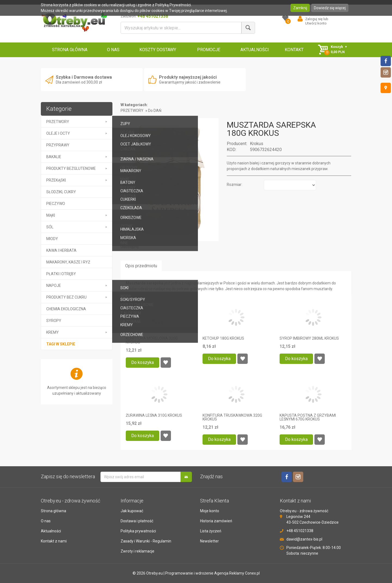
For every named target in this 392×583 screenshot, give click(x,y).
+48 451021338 (300, 531)
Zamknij (300, 8)
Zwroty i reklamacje (137, 551)
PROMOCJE (209, 50)
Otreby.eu (154, 573)
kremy (53, 332)
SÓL (50, 227)
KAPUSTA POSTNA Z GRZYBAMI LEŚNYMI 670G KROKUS (308, 417)
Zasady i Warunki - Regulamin (146, 541)
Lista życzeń (211, 531)
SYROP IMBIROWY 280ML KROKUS (309, 338)
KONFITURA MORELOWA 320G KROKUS (152, 340)
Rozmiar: (235, 185)
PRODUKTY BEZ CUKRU (66, 297)
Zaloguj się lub (317, 19)
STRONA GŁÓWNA (70, 50)
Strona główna (53, 511)
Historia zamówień (216, 521)
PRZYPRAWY (58, 145)
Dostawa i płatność (137, 521)
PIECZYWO (56, 204)
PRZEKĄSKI (56, 180)
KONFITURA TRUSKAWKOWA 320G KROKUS (232, 417)
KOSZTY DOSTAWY (158, 50)
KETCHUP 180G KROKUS (223, 338)
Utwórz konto (316, 23)
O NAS (113, 50)
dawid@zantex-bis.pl (304, 539)
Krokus (257, 144)
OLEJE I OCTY (58, 133)
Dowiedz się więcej (330, 8)
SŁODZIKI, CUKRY (61, 192)
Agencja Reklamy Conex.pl (237, 573)
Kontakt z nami (54, 541)
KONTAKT (294, 50)
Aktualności (51, 531)
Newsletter (209, 541)
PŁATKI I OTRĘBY (61, 274)
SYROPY (54, 321)
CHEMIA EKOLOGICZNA (66, 309)
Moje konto (210, 511)
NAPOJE (54, 286)
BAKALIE (54, 157)
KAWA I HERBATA (61, 250)
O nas (46, 521)
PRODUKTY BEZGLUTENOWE (71, 168)
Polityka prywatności (138, 531)
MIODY (52, 239)
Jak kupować (132, 511)
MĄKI (51, 215)
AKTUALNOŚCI (255, 50)
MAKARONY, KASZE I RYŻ (68, 262)
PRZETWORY (58, 122)
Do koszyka (143, 362)
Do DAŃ (155, 111)
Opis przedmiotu (141, 266)
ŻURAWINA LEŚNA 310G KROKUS (154, 415)
